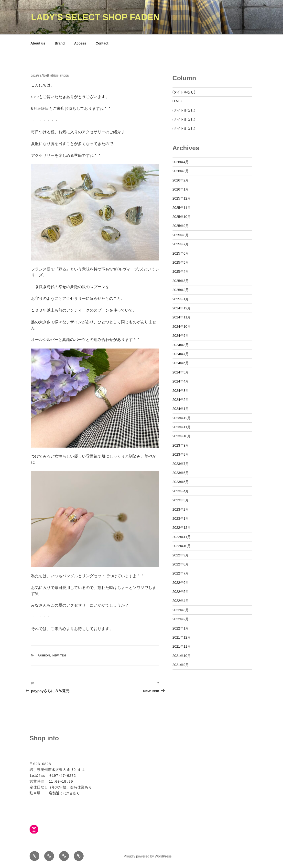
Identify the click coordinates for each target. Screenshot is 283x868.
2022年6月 (181, 583)
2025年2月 (181, 290)
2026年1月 (181, 189)
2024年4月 (181, 381)
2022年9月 (181, 555)
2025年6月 (181, 253)
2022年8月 (181, 564)
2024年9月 (181, 336)
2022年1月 (181, 628)
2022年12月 (182, 528)
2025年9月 (181, 226)
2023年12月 (182, 418)
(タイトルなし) (184, 92)
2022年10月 (182, 546)
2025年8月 (181, 235)
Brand (60, 43)
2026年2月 (181, 180)
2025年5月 (181, 262)
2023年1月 (181, 519)
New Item (59, 655)
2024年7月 (181, 354)
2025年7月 (181, 244)
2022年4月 (181, 601)
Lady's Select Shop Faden (95, 17)
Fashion (44, 655)
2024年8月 (181, 345)
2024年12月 (182, 308)
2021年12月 (182, 637)
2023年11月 (182, 427)
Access (80, 43)
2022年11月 (182, 537)
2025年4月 (181, 271)
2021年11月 (182, 646)
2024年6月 (181, 363)
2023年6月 (181, 473)
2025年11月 (182, 208)
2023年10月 (182, 436)
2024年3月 (181, 391)
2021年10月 (182, 656)
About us (38, 43)
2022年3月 (181, 610)
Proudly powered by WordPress (148, 856)
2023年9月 (181, 445)
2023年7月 (181, 464)
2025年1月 (181, 299)
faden (65, 76)
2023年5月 (181, 482)
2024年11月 (182, 317)
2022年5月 (181, 592)
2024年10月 (182, 327)
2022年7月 (181, 573)
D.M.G (177, 101)
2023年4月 (181, 491)
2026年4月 (181, 162)
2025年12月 (182, 198)
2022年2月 (181, 619)
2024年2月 (181, 400)
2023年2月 (181, 509)
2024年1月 (181, 409)
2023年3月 (181, 500)
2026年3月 (181, 171)
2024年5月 (181, 372)
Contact (102, 43)
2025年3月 (181, 281)
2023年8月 (181, 454)
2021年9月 (181, 665)
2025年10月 (182, 217)
